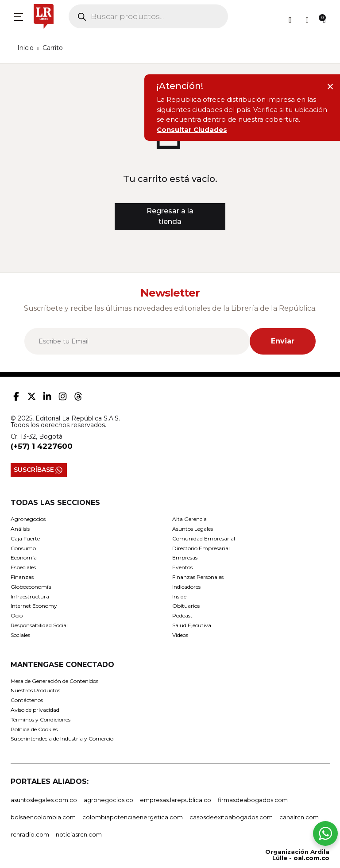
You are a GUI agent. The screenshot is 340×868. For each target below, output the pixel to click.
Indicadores (186, 587)
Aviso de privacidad (35, 710)
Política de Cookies (34, 729)
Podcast (182, 615)
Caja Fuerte (25, 538)
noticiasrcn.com (79, 834)
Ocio (17, 615)
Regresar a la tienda (170, 216)
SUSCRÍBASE (39, 470)
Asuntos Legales (193, 529)
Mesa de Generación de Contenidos (54, 681)
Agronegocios (28, 519)
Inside (179, 596)
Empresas (185, 557)
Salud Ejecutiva (192, 625)
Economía (24, 557)
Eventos (182, 567)
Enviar (283, 341)
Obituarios (186, 606)
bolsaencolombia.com (43, 817)
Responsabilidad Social (39, 625)
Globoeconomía (31, 587)
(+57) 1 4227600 (42, 446)
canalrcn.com (299, 817)
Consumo (23, 548)
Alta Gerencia (189, 519)
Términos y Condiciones (41, 719)
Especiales (23, 567)
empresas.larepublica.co (176, 800)
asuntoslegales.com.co (44, 800)
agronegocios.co (108, 800)
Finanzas (22, 577)
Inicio (25, 48)
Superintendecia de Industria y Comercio (62, 739)
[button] (19, 16)
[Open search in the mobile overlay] (148, 16)
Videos (180, 635)
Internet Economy (34, 606)
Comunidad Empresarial (204, 538)
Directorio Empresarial (201, 548)
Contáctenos (27, 700)
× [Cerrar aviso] (330, 87)
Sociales (20, 635)
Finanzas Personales (198, 577)
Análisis (20, 529)
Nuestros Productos (35, 690)
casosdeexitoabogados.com (231, 817)
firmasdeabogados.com (253, 800)
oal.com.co (311, 858)
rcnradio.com (30, 834)
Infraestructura (30, 596)
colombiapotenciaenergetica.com (133, 817)
